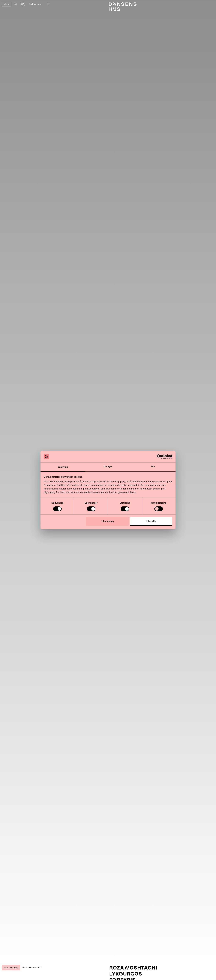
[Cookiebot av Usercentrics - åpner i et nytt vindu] (159, 457)
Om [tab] (153, 466)
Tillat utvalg (108, 521)
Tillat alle (151, 521)
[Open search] (16, 4)
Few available (11, 968)
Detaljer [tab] (108, 466)
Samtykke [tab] (63, 467)
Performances (36, 4)
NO (23, 4)
